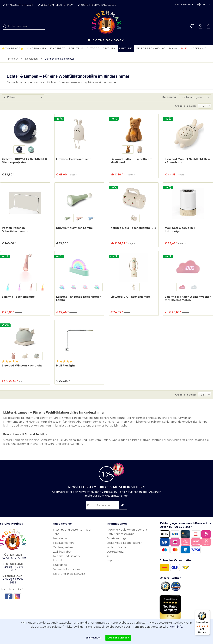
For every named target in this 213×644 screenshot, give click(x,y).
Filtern (10, 97)
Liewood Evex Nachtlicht (73, 159)
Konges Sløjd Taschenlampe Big (133, 228)
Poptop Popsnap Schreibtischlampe (15, 230)
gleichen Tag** (64, 5)
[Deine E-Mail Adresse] (107, 505)
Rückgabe (60, 565)
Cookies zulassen (118, 638)
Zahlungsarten (63, 547)
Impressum (114, 560)
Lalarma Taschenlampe (18, 297)
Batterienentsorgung (121, 534)
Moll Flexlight (66, 366)
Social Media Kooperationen (125, 543)
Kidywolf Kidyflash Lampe (74, 228)
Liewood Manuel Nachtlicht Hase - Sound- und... (188, 161)
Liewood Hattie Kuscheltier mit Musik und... (132, 161)
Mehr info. (176, 627)
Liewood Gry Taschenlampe (130, 297)
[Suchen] (5, 26)
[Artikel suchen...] (24, 26)
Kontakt (58, 560)
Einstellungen (93, 638)
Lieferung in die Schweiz (69, 574)
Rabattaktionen (63, 543)
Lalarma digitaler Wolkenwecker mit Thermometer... (188, 298)
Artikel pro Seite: (185, 106)
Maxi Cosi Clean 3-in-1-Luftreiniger (181, 230)
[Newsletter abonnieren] (123, 505)
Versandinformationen (68, 569)
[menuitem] (23, 26)
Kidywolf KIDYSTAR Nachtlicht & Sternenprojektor (24, 161)
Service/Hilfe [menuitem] (183, 4)
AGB (110, 556)
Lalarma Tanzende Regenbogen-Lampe (79, 298)
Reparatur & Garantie (67, 556)
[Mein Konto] (200, 26)
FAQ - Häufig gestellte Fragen (73, 530)
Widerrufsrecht (117, 547)
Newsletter (61, 538)
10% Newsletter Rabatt (19, 5)
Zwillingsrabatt (63, 552)
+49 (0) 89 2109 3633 (13, 569)
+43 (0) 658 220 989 (13, 558)
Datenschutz (115, 552)
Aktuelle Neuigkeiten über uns (127, 530)
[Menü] (208, 612)
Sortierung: (169, 97)
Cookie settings (116, 538)
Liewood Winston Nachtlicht (22, 366)
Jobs (56, 534)
